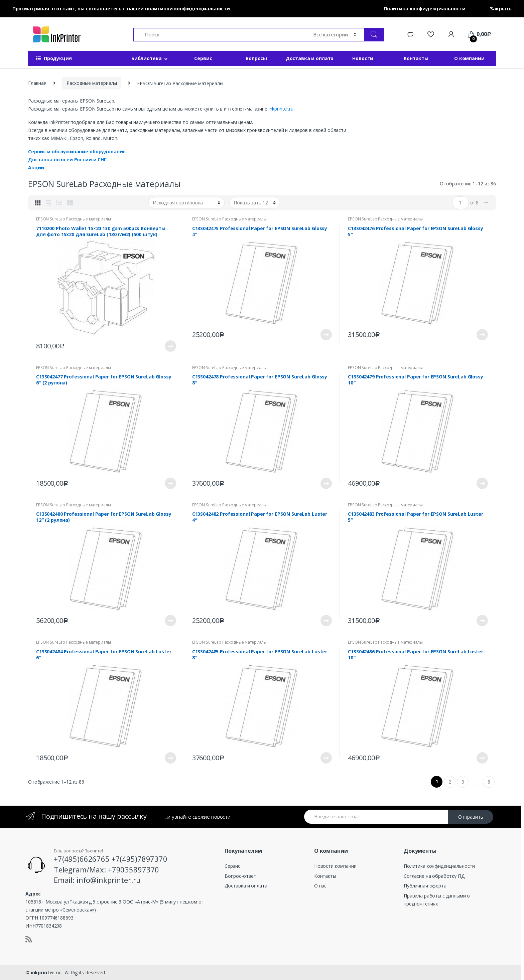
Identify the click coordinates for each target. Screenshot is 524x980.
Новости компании (335, 866)
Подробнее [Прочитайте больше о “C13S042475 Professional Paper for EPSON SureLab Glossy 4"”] (326, 335)
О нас (320, 886)
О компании (469, 58)
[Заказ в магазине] (186, 203)
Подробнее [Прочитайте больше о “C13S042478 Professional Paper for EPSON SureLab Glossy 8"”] (326, 483)
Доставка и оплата (310, 58)
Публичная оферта (425, 886)
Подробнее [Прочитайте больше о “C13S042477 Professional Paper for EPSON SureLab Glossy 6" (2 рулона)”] (170, 483)
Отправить (471, 817)
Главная (37, 83)
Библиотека (147, 58)
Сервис (203, 58)
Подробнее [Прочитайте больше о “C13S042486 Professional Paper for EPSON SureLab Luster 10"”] (482, 758)
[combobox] (219, 35)
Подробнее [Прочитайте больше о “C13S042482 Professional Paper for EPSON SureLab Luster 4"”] (326, 621)
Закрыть (501, 9)
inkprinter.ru (46, 972)
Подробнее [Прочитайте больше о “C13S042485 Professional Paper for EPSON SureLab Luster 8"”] (326, 758)
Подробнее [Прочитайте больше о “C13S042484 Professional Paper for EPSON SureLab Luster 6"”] (170, 758)
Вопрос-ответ (240, 876)
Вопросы (256, 58)
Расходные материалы (92, 83)
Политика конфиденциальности (439, 866)
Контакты (416, 58)
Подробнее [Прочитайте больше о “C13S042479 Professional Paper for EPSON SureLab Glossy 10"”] (482, 483)
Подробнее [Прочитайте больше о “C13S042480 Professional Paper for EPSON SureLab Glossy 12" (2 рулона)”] (170, 621)
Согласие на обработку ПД (434, 876)
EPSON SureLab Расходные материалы (73, 219)
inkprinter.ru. (282, 109)
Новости (363, 58)
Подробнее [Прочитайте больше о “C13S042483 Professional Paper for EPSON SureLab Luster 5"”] (482, 621)
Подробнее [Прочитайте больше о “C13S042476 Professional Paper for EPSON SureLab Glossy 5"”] (482, 335)
